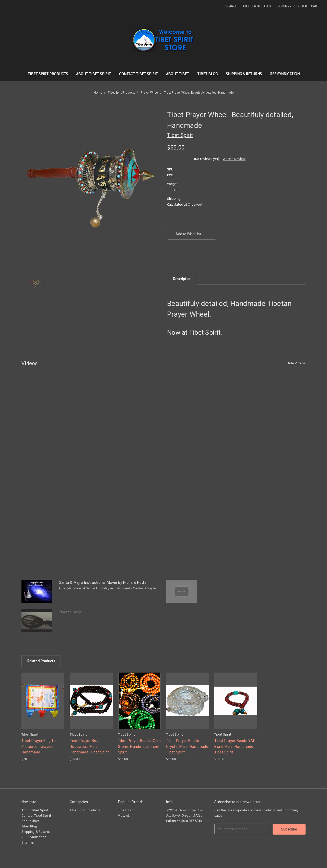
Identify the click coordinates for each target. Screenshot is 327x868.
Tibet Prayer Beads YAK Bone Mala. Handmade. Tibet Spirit (235, 746)
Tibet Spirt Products (48, 74)
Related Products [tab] (41, 661)
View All (124, 815)
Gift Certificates (257, 6)
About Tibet (178, 74)
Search (231, 6)
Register (300, 6)
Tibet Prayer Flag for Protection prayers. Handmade (39, 746)
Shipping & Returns (244, 74)
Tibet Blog (207, 74)
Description (182, 279)
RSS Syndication (285, 74)
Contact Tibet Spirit (138, 74)
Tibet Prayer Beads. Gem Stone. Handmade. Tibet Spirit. (139, 746)
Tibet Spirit (126, 810)
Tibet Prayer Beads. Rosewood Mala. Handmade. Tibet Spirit (89, 746)
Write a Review (234, 159)
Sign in (282, 6)
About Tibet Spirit (94, 74)
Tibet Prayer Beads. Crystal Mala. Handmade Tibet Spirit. (187, 746)
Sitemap (28, 842)
